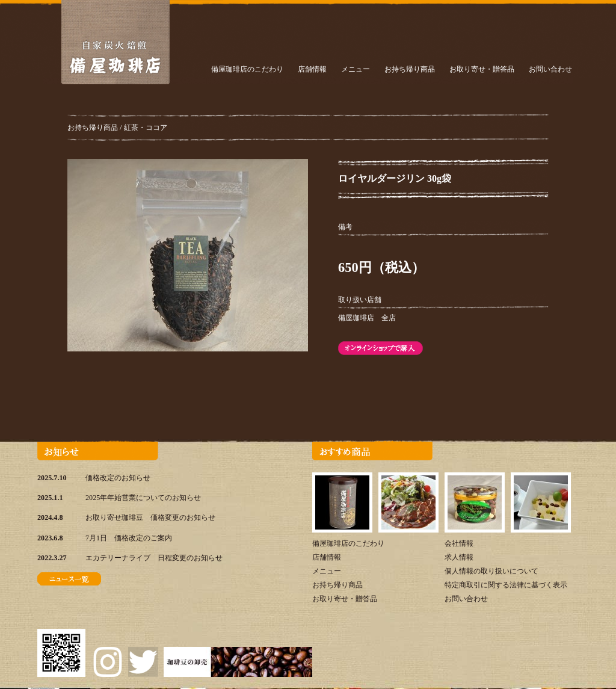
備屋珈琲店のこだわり (247, 69)
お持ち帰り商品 (410, 69)
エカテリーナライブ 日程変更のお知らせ (154, 558)
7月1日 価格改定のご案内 (129, 538)
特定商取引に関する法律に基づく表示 (506, 585)
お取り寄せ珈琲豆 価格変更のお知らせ (150, 518)
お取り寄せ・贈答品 (482, 69)
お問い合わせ (550, 69)
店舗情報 (312, 69)
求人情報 (459, 557)
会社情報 (459, 543)
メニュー (356, 69)
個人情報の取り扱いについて (491, 571)
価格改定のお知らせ (118, 478)
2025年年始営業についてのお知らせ (143, 498)
